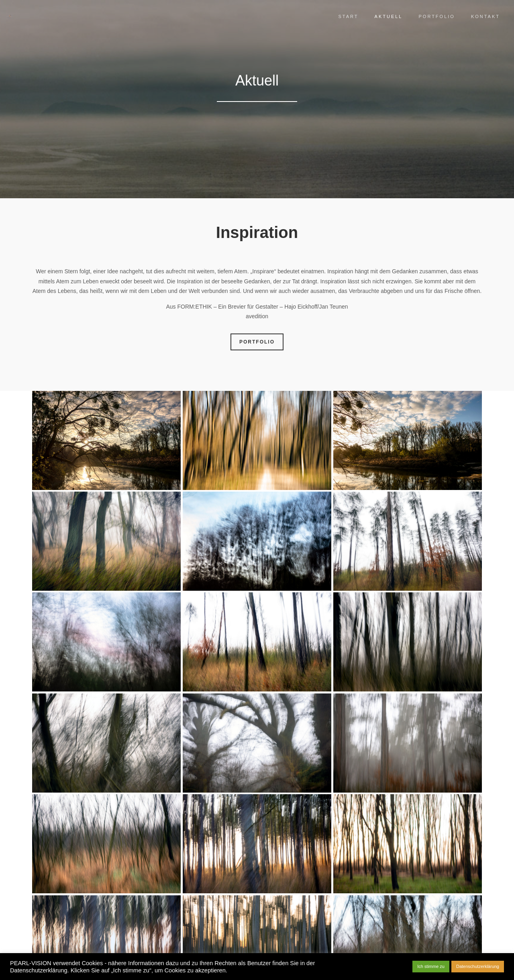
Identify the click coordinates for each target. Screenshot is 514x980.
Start (343, 16)
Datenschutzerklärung (478, 966)
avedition (257, 316)
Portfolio (430, 16)
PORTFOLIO (257, 342)
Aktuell (383, 16)
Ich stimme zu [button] (431, 966)
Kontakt (479, 16)
